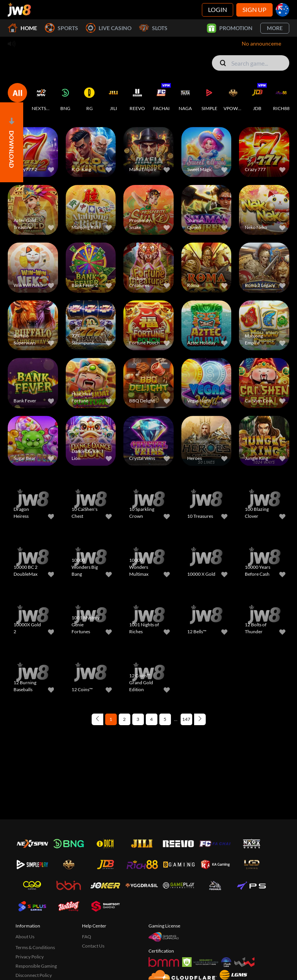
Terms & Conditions (35, 947)
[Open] (12, 142)
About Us (25, 937)
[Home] (19, 10)
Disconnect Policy (34, 975)
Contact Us (93, 946)
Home (22, 28)
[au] (282, 10)
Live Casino (109, 28)
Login (218, 9)
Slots (153, 28)
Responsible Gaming (36, 966)
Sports (61, 28)
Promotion (230, 28)
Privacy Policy (30, 957)
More (275, 28)
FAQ (87, 937)
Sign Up (254, 9)
